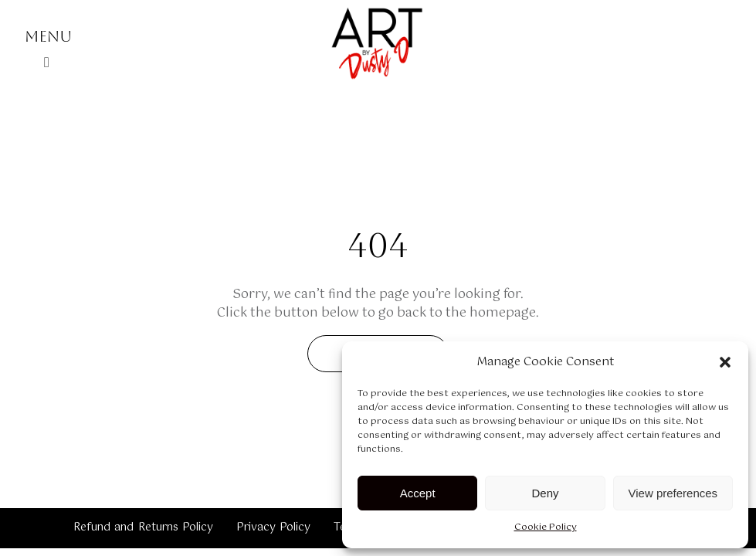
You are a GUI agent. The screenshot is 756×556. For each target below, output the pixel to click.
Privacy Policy (273, 527)
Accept (418, 493)
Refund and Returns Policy (143, 527)
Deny (545, 493)
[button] (725, 362)
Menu (48, 36)
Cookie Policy (546, 527)
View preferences (673, 493)
